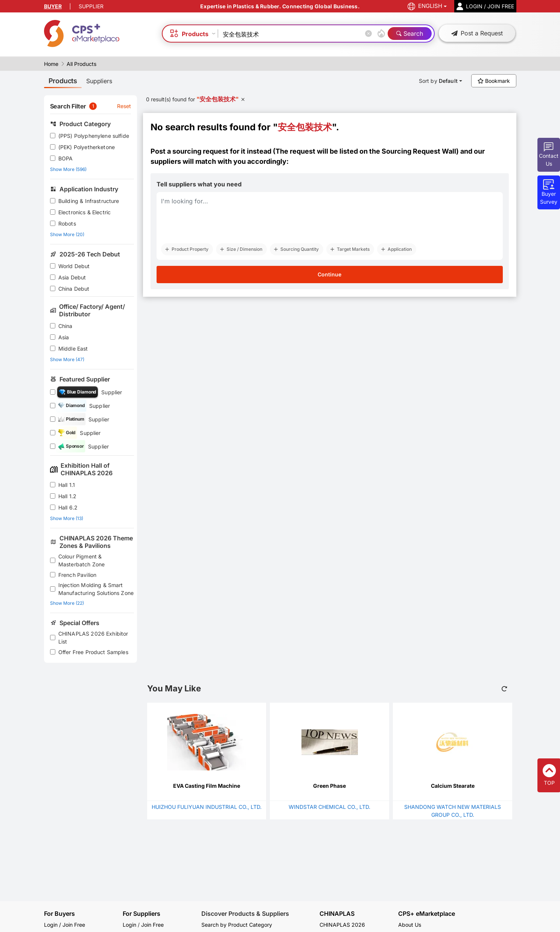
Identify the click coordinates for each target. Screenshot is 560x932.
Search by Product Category (237, 925)
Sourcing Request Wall (419, 151)
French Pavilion (77, 575)
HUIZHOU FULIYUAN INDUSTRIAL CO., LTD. (207, 807)
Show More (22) (67, 603)
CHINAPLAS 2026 (342, 925)
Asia (64, 337)
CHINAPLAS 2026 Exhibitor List (93, 638)
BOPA (66, 158)
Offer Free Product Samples (93, 652)
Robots (67, 223)
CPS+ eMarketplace (427, 914)
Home (51, 64)
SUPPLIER (91, 6)
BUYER (53, 6)
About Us (410, 925)
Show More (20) (67, 234)
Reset (124, 106)
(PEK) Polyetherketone (87, 147)
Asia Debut (72, 277)
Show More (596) (68, 169)
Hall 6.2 (68, 507)
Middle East (73, 349)
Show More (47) (67, 359)
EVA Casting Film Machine (207, 786)
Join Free (152, 925)
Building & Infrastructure (89, 201)
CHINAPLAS (337, 914)
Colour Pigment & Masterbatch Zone (81, 560)
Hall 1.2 (67, 496)
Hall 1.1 (67, 485)
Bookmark (494, 81)
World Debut (74, 266)
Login (129, 925)
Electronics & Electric (84, 212)
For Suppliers (142, 914)
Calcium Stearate (453, 786)
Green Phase (329, 786)
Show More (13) (67, 518)
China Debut (74, 289)
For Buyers (59, 914)
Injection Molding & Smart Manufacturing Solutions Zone (96, 589)
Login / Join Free (65, 925)
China (65, 326)
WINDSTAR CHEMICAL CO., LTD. (329, 807)
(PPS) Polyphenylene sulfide (94, 136)
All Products (81, 64)
